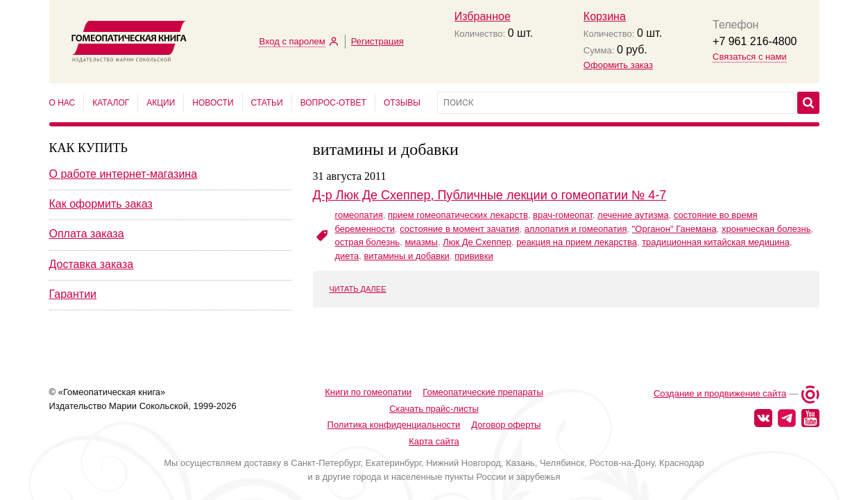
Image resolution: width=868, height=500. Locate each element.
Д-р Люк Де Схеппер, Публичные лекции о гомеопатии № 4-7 (490, 195)
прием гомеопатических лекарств (458, 215)
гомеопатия (359, 215)
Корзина (605, 16)
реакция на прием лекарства (577, 242)
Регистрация (377, 41)
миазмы (421, 242)
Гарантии (73, 294)
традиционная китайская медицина (716, 242)
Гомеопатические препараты (483, 367)
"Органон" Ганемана (674, 229)
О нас (62, 103)
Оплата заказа (87, 234)
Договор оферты (506, 400)
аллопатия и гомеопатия (576, 229)
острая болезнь (368, 242)
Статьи (267, 103)
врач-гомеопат (563, 215)
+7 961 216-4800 (755, 41)
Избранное (483, 16)
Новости (213, 103)
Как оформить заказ (101, 204)
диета (347, 256)
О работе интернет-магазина (124, 174)
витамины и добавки (406, 256)
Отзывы (402, 103)
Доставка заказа (92, 264)
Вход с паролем (292, 41)
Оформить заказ (618, 65)
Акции (161, 103)
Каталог (111, 103)
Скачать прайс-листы (434, 384)
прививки (474, 256)
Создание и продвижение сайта (720, 369)
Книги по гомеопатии (368, 367)
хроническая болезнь (766, 229)
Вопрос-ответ (333, 103)
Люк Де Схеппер (477, 242)
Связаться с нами (750, 57)
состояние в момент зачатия (459, 229)
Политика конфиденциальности (394, 400)
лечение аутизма (633, 215)
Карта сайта (434, 416)
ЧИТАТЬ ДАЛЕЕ (358, 289)
